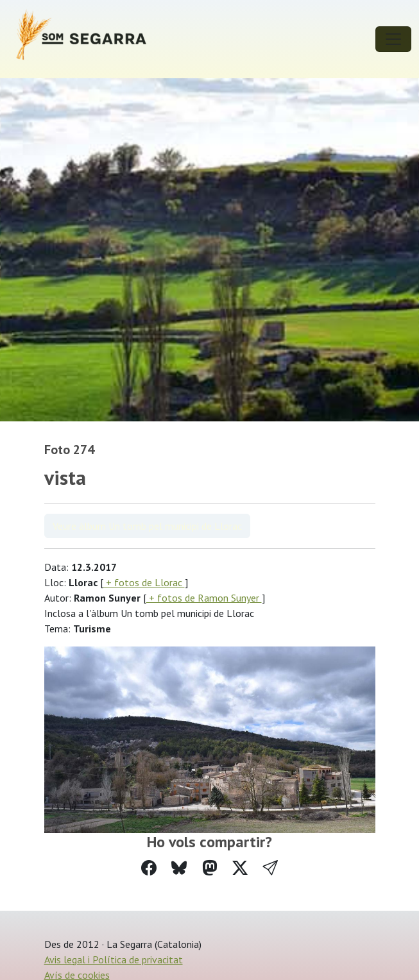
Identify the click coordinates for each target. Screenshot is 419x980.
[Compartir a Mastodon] (210, 868)
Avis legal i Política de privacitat (114, 959)
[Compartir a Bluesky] (179, 868)
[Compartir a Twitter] (240, 868)
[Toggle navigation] (393, 39)
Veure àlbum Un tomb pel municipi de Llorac (147, 526)
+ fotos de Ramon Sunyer (204, 598)
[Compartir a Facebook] (149, 868)
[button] (270, 868)
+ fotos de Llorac (144, 582)
